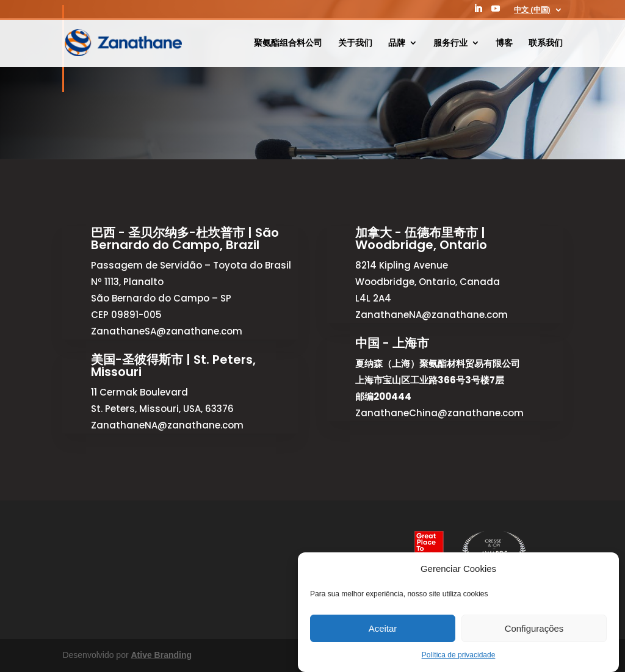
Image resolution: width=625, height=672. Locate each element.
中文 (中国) (532, 10)
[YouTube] (496, 12)
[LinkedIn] (478, 12)
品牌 (397, 43)
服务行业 (450, 43)
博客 (504, 43)
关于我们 (355, 43)
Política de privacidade (459, 655)
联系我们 (546, 43)
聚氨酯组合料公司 (288, 43)
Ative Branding (161, 655)
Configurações (534, 628)
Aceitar (383, 628)
